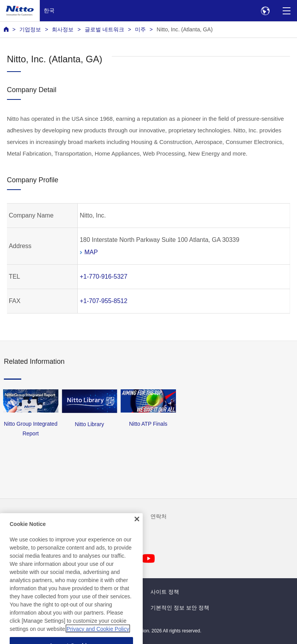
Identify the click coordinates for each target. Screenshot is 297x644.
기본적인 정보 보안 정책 (180, 608)
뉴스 (9, 516)
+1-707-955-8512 (103, 301)
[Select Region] (265, 11)
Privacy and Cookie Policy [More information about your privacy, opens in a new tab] (98, 637)
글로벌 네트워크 (104, 29)
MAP (91, 252)
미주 (140, 29)
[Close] (137, 528)
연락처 (159, 516)
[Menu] (286, 11)
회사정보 (63, 29)
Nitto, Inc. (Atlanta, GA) (185, 29)
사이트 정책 (165, 592)
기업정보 (30, 29)
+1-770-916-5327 (103, 277)
